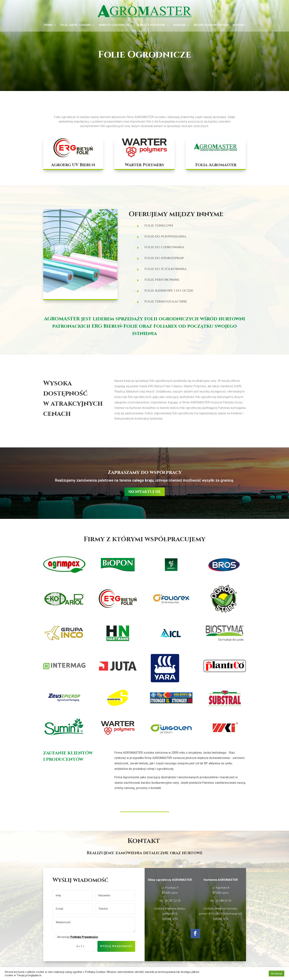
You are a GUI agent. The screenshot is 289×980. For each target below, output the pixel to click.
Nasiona (179, 25)
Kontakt (239, 25)
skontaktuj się (145, 492)
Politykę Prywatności (84, 937)
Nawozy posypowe (151, 25)
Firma (48, 25)
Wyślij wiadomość (116, 946)
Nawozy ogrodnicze (114, 25)
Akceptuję (75, 937)
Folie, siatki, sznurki (75, 25)
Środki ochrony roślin (211, 25)
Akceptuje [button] (277, 974)
